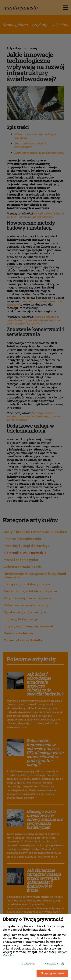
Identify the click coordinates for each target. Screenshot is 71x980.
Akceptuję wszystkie (52, 973)
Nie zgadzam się (55, 964)
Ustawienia (28, 964)
